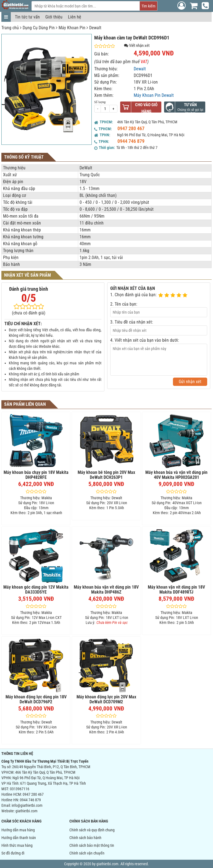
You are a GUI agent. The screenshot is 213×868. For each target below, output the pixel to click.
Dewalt (95, 28)
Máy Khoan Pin (72, 28)
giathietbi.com (27, 811)
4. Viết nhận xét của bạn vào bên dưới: (145, 340)
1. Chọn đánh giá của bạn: (133, 295)
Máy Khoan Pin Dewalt (154, 95)
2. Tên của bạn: (124, 304)
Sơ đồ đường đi (13, 853)
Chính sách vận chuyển (87, 853)
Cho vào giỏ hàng (146, 108)
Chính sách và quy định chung (92, 830)
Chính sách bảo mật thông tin (92, 845)
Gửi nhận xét (190, 382)
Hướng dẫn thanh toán (19, 838)
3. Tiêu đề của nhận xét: (132, 322)
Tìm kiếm (148, 6)
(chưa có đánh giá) (29, 313)
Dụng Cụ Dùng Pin (39, 28)
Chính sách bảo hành (85, 838)
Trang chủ (10, 28)
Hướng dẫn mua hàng (18, 830)
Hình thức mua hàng (17, 845)
